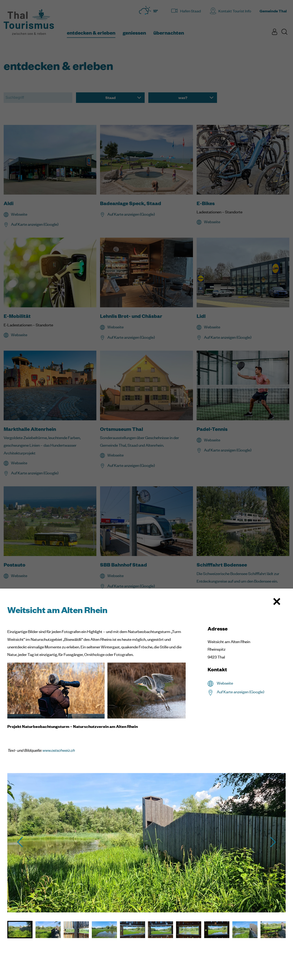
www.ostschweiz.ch (58, 750)
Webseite (225, 683)
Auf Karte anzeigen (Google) (240, 692)
